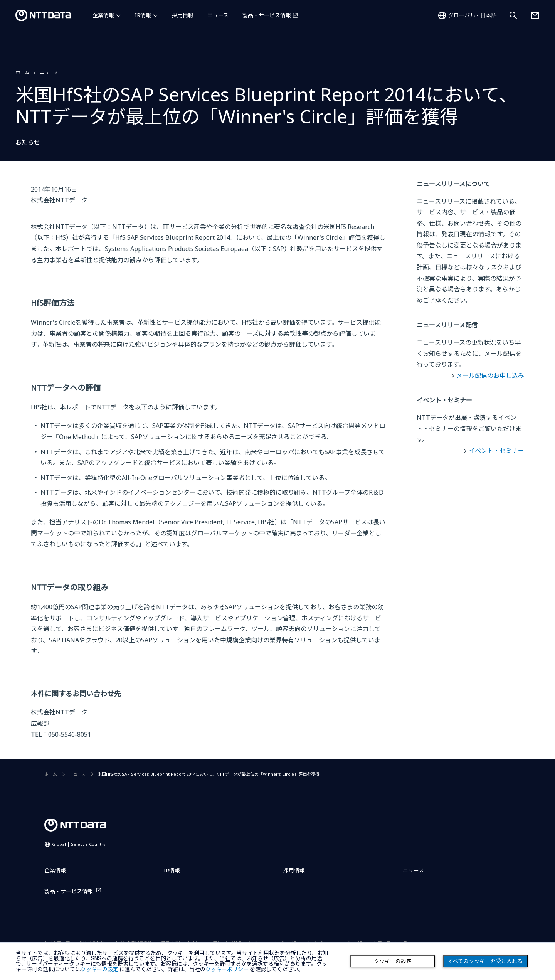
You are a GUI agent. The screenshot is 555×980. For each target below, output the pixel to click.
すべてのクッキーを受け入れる (485, 961)
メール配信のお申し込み (490, 375)
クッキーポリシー (227, 969)
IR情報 (143, 15)
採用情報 (183, 15)
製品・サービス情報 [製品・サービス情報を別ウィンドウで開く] (267, 15)
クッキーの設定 (393, 961)
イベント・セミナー (496, 451)
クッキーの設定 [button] (99, 969)
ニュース (218, 15)
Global (79, 844)
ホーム (22, 72)
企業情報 (103, 15)
